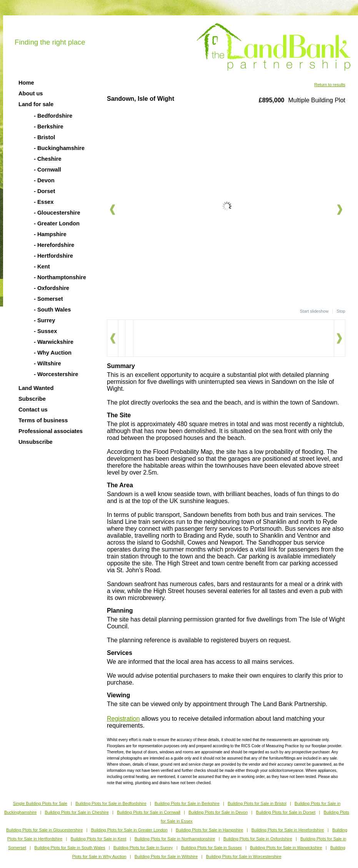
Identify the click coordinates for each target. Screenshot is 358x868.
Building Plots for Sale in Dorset (286, 812)
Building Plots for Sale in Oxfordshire (258, 839)
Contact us (33, 410)
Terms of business (43, 420)
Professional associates (51, 431)
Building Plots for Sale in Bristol (257, 803)
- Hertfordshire (53, 256)
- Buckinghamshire (59, 148)
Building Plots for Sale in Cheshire (77, 812)
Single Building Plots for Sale (40, 803)
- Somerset (48, 299)
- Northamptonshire (60, 277)
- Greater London (57, 223)
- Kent (42, 267)
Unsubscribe (36, 442)
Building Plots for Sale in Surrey (143, 848)
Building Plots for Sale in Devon (218, 812)
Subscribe (32, 399)
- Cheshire (48, 159)
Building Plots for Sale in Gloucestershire (44, 830)
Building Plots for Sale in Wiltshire (166, 856)
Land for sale (36, 104)
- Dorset (44, 191)
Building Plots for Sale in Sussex (211, 848)
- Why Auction (53, 353)
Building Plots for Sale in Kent (99, 839)
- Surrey (44, 320)
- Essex (44, 202)
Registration (123, 719)
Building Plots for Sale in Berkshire (187, 803)
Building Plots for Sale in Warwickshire (286, 848)
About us (31, 93)
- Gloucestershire (57, 213)
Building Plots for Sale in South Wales (70, 848)
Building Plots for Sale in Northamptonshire (175, 839)
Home (26, 83)
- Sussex (45, 331)
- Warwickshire (54, 342)
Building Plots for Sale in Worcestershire (244, 856)
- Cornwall (47, 170)
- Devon (44, 180)
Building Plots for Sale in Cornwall (149, 812)
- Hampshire (50, 234)
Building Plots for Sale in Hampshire (209, 830)
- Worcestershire (56, 374)
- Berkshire (49, 127)
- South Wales (52, 310)
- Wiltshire (47, 363)
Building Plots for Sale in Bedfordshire (111, 803)
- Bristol (44, 137)
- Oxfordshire (52, 288)
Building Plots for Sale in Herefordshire (288, 830)
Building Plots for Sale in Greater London (129, 830)
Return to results (330, 85)
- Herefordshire (54, 245)
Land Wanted (36, 388)
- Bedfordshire (53, 116)
